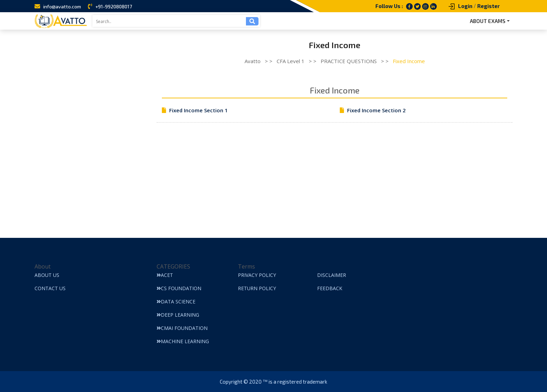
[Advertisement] (335, 189)
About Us (47, 275)
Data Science (176, 301)
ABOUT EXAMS (488, 21)
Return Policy (257, 288)
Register (489, 6)
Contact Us (50, 288)
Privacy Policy (257, 275)
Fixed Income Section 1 (198, 110)
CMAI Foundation (182, 328)
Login (465, 6)
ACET (165, 275)
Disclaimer (332, 275)
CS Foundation (179, 288)
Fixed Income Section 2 (376, 110)
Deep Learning (178, 315)
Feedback (330, 288)
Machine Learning (183, 341)
